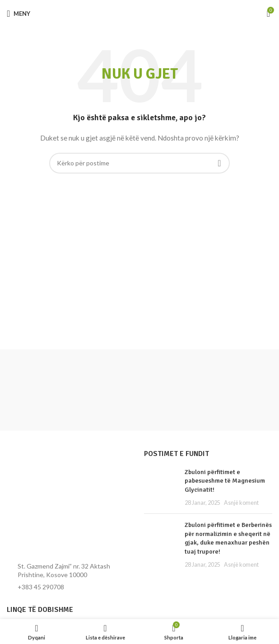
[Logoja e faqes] (140, 13)
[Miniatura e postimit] (161, 487)
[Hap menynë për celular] (19, 14)
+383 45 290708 (41, 587)
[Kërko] (139, 163)
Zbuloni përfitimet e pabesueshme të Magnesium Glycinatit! (225, 481)
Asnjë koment (241, 503)
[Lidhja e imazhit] (56, 502)
